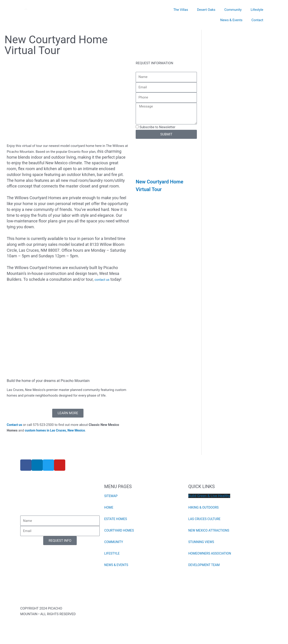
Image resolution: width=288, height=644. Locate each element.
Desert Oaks (206, 10)
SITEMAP (111, 496)
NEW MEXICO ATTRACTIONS (210, 530)
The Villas (181, 10)
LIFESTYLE (112, 553)
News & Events (231, 20)
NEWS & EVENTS (117, 565)
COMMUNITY (114, 542)
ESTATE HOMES (116, 519)
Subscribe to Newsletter (157, 127)
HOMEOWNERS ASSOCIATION (211, 553)
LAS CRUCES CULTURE (205, 519)
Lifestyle (257, 10)
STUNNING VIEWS (202, 542)
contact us (102, 280)
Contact (257, 20)
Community (233, 10)
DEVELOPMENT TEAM (205, 565)
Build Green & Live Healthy (209, 496)
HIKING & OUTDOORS (205, 507)
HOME (109, 507)
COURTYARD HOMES (120, 530)
